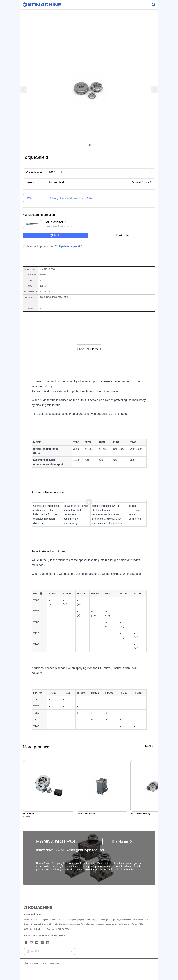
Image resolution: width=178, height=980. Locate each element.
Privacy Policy (58, 935)
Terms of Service (41, 935)
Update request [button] (69, 246)
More (148, 746)
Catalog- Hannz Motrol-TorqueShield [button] (72, 198)
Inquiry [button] (55, 235)
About (27, 935)
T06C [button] (52, 172)
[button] (93, 172)
